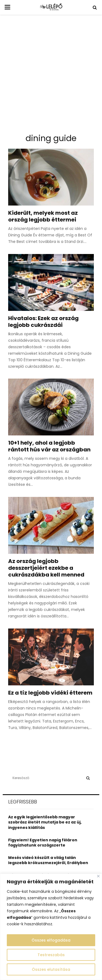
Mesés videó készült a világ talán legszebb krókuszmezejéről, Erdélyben (48, 860)
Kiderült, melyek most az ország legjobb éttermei (43, 216)
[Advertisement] (51, 76)
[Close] (98, 876)
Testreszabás (51, 955)
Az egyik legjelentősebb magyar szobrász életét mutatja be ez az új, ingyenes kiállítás (45, 822)
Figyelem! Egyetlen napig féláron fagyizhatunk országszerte (43, 843)
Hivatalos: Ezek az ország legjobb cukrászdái (43, 322)
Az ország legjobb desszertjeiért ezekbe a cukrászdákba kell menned (46, 568)
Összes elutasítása (51, 969)
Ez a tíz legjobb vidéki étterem (50, 693)
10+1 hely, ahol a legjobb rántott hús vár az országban (49, 446)
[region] (51, 927)
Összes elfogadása (51, 940)
